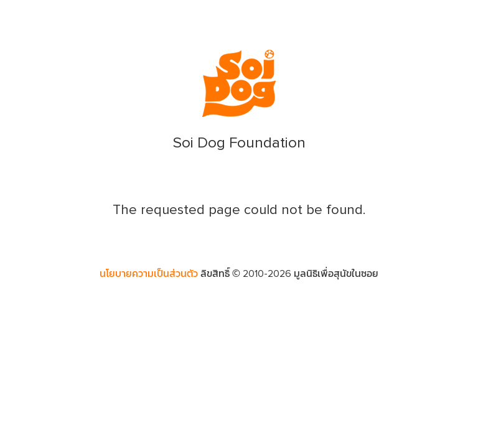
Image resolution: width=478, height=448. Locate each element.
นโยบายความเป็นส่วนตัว (149, 274)
